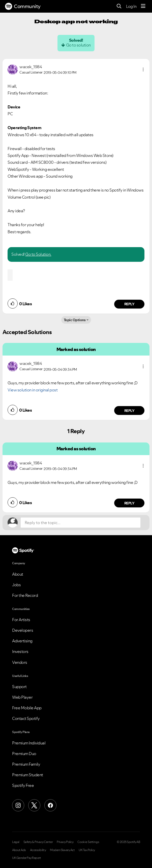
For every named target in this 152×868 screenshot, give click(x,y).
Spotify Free (23, 785)
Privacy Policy (65, 842)
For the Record (25, 595)
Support (19, 687)
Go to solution (78, 45)
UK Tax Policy (87, 850)
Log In (131, 6)
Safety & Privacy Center (38, 842)
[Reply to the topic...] (81, 523)
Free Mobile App (27, 708)
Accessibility (38, 850)
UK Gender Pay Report (26, 858)
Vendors (20, 662)
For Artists (21, 620)
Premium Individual (29, 743)
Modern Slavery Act (62, 850)
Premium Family (26, 764)
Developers (23, 630)
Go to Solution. (38, 254)
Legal (16, 842)
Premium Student (28, 775)
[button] (143, 69)
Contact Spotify (26, 718)
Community (23, 6)
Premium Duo (24, 754)
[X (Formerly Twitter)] (34, 805)
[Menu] (143, 6)
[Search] (119, 6)
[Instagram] (18, 805)
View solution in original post (33, 390)
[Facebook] (50, 805)
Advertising (22, 641)
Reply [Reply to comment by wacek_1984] (129, 304)
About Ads (19, 850)
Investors (20, 651)
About (18, 574)
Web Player (22, 697)
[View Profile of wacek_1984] (31, 67)
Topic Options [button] (75, 320)
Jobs (16, 585)
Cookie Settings (88, 842)
